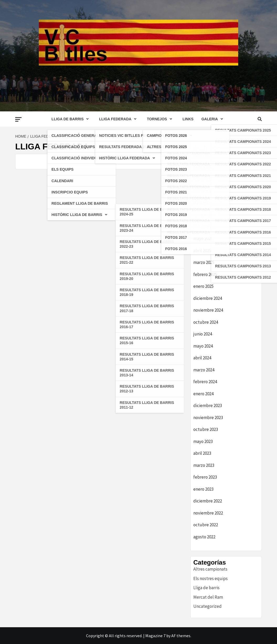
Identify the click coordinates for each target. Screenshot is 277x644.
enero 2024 (203, 394)
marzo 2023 (204, 465)
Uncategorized (207, 606)
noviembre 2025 (208, 215)
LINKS (188, 119)
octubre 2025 (206, 227)
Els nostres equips (211, 578)
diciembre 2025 (208, 203)
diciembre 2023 (208, 405)
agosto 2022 (204, 537)
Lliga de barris (206, 588)
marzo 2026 (204, 167)
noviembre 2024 (208, 310)
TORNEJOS (161, 119)
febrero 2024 (205, 382)
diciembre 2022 (208, 501)
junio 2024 (203, 334)
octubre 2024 (206, 322)
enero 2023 (203, 489)
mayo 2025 (203, 239)
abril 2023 (202, 453)
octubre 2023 (206, 429)
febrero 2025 (205, 274)
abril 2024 (202, 358)
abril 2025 (202, 251)
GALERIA (214, 119)
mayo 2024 (203, 346)
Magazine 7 (155, 636)
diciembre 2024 (208, 298)
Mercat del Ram (208, 597)
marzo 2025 (204, 262)
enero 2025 (203, 286)
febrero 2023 (205, 477)
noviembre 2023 (208, 418)
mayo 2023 (203, 441)
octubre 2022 (206, 525)
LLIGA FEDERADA (119, 119)
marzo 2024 (204, 370)
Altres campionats (210, 569)
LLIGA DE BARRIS (71, 119)
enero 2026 (203, 191)
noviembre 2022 (208, 513)
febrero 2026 (205, 179)
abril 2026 (202, 155)
